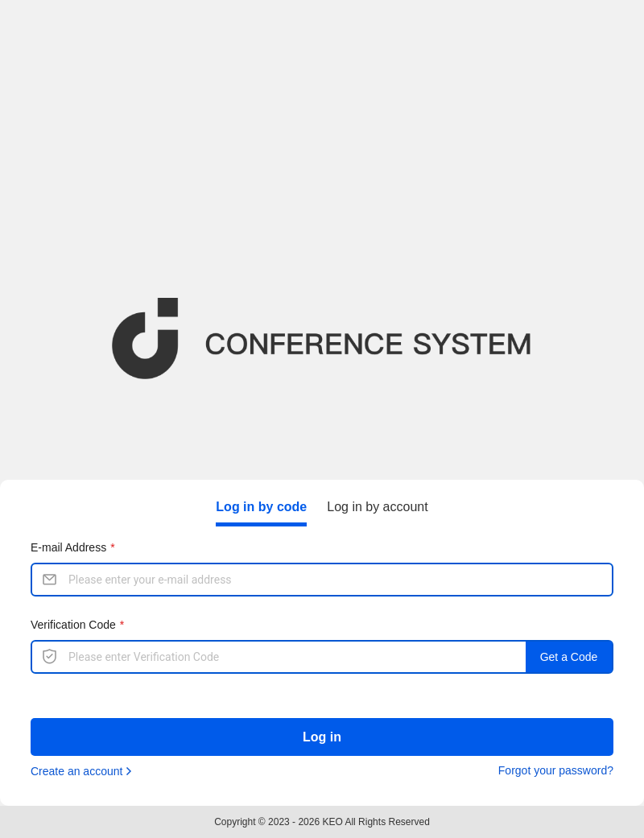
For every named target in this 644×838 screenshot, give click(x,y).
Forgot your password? (556, 770)
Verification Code (73, 625)
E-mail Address (68, 547)
